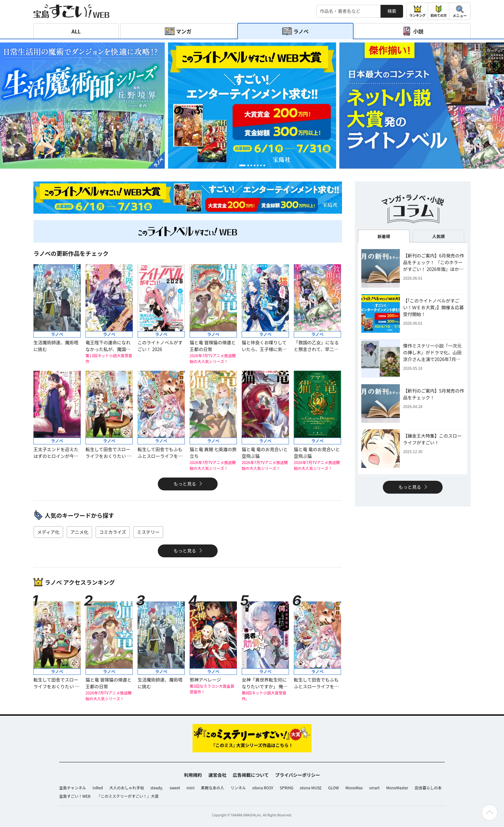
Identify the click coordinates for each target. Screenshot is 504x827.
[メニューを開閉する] (460, 11)
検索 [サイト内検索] (392, 11)
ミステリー (148, 532)
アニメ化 (79, 532)
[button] (242, 165)
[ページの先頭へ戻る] (490, 813)
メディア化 (48, 532)
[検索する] (348, 11)
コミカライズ (113, 532)
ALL (76, 31)
